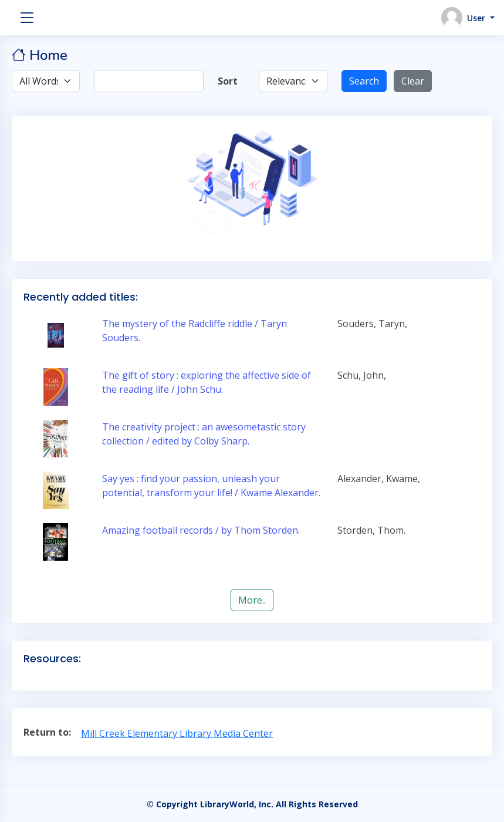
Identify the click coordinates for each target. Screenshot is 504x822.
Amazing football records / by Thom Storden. (201, 530)
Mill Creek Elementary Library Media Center (177, 733)
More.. (252, 600)
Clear (413, 81)
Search (364, 81)
